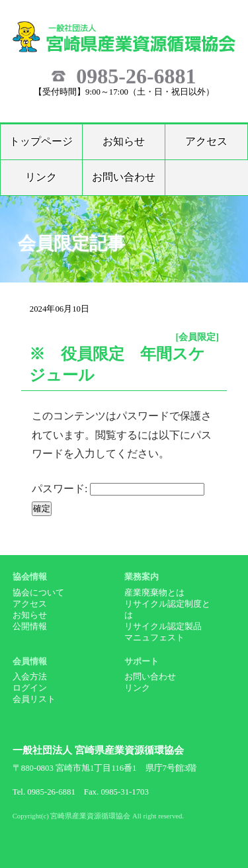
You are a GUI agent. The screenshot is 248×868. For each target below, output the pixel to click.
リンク (41, 177)
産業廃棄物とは (154, 593)
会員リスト (34, 699)
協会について (38, 593)
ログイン (30, 688)
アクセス (206, 141)
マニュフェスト (154, 638)
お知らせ (124, 141)
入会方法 (30, 677)
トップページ (41, 141)
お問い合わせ (124, 177)
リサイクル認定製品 (163, 627)
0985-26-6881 (136, 76)
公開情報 (30, 627)
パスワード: (118, 489)
